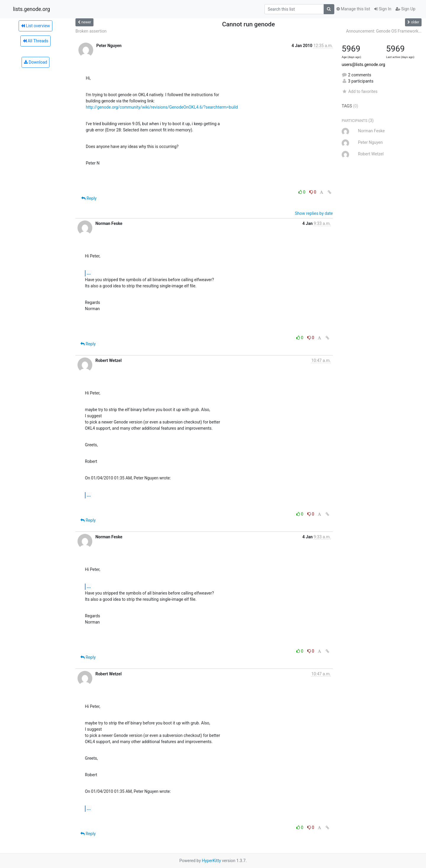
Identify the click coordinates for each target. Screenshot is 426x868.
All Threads (35, 41)
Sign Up (405, 9)
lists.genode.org (32, 9)
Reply (89, 198)
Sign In (383, 9)
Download (36, 62)
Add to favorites (360, 91)
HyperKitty (211, 861)
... (89, 273)
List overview (35, 26)
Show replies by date (314, 213)
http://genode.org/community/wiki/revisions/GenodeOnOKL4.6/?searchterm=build (162, 107)
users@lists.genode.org (363, 65)
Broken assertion (91, 31)
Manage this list (353, 9)
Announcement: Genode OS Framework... (384, 31)
